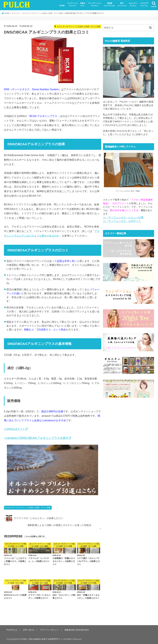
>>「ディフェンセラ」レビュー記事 (122, 217)
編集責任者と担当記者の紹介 (79, 630)
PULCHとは (12, 630)
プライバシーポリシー (51, 630)
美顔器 (110, 4)
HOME (62, 6)
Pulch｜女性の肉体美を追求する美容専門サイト (44, 639)
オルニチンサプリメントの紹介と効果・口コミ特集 (29, 508)
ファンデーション (94, 4)
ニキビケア (144, 4)
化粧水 (83, 4)
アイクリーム (72, 4)
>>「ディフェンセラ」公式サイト (121, 221)
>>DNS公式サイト (14, 429)
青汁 (122, 4)
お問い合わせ (29, 630)
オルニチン (133, 4)
